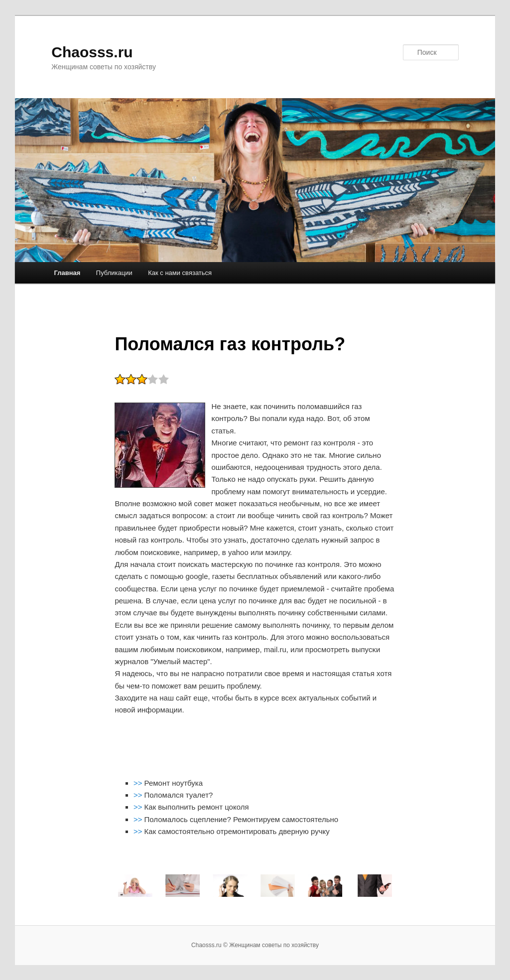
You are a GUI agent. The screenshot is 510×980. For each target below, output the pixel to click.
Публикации (114, 273)
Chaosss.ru (92, 52)
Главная (67, 273)
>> (139, 783)
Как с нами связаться (180, 273)
